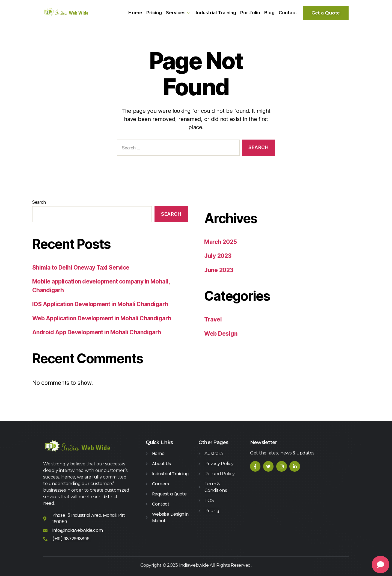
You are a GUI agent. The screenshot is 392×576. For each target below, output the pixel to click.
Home (135, 13)
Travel (213, 319)
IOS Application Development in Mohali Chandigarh (100, 304)
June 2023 (219, 270)
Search (39, 202)
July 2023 (218, 256)
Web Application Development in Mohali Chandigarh (102, 318)
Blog (269, 13)
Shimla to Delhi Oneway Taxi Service (81, 268)
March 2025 (220, 242)
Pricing (154, 13)
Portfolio (250, 13)
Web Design (221, 334)
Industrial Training (216, 13)
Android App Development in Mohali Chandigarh (97, 332)
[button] (326, 13)
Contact (288, 13)
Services (179, 13)
